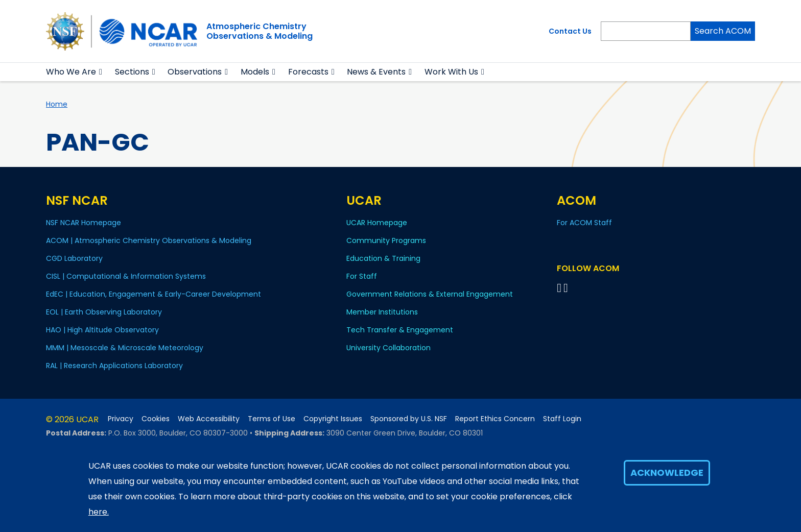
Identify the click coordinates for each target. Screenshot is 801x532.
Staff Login (562, 419)
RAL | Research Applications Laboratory (114, 366)
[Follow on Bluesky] (559, 288)
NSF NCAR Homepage (84, 223)
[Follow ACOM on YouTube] (567, 288)
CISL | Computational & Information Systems (126, 276)
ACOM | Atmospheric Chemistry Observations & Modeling (149, 240)
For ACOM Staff (584, 223)
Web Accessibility (209, 419)
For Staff (362, 276)
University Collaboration (388, 348)
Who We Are (71, 72)
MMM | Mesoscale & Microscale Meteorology (125, 348)
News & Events (376, 72)
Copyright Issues (333, 419)
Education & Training (383, 258)
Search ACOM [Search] (723, 31)
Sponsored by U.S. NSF (409, 419)
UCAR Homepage (377, 223)
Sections (132, 72)
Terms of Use (272, 419)
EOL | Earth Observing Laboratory (104, 312)
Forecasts (308, 72)
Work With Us (451, 72)
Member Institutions (382, 312)
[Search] (646, 31)
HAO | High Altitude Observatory (102, 330)
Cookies (156, 419)
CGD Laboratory (74, 258)
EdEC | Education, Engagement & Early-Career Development (154, 294)
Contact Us (570, 31)
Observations (195, 72)
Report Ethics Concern (495, 419)
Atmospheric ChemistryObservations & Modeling (260, 31)
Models (255, 72)
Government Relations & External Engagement (430, 294)
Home (57, 104)
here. (99, 512)
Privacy (121, 419)
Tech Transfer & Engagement (400, 330)
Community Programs (386, 240)
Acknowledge (667, 473)
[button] (101, 72)
